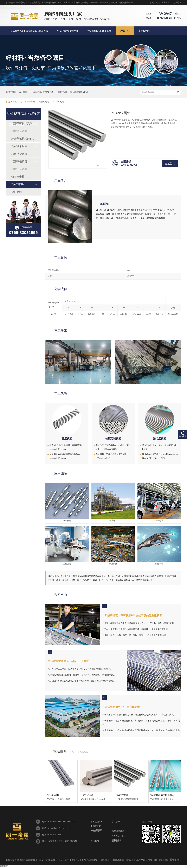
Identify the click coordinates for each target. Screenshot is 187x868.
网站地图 (177, 3)
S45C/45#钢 (87, 795)
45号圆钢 (23, 92)
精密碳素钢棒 (19, 146)
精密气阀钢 (44, 102)
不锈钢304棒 (62, 92)
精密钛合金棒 (19, 131)
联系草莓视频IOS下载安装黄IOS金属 (118, 832)
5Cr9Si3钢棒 (53, 795)
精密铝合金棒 (19, 169)
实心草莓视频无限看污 (80, 92)
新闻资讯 (116, 822)
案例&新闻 (144, 31)
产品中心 (125, 31)
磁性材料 (17, 192)
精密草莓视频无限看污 (23, 123)
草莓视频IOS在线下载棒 (99, 31)
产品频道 (31, 102)
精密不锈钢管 (19, 161)
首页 (22, 102)
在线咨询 (170, 164)
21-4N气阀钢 (58, 102)
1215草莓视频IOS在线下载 (41, 92)
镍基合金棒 (18, 177)
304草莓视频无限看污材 (162, 795)
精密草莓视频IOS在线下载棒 (23, 139)
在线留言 (165, 3)
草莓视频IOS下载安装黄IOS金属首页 (29, 31)
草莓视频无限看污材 (67, 31)
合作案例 (95, 841)
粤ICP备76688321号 (88, 860)
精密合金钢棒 (19, 154)
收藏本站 (154, 3)
